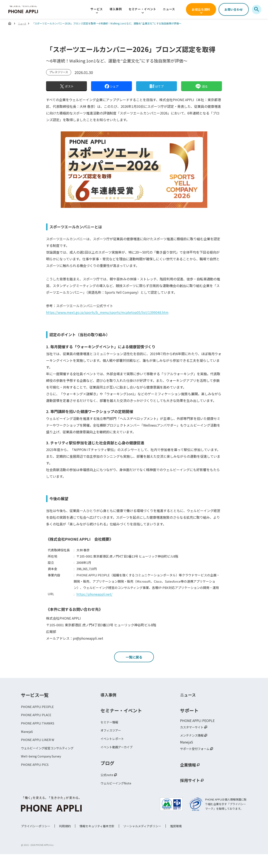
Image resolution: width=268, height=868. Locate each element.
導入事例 (116, 9)
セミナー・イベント (142, 9)
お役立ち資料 (201, 9)
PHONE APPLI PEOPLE (38, 718)
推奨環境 (176, 840)
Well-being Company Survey (43, 771)
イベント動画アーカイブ (119, 760)
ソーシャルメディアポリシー (142, 840)
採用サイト (192, 793)
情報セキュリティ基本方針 (97, 840)
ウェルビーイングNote (118, 797)
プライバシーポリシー (36, 840)
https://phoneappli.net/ (95, 594)
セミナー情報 (111, 734)
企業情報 (189, 778)
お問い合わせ (234, 9)
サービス (97, 9)
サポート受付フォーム (197, 761)
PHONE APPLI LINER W (39, 753)
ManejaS (27, 745)
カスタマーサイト (193, 739)
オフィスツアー (112, 742)
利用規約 (65, 840)
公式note (108, 788)
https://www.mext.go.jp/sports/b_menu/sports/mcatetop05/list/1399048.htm (107, 312)
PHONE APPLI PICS (36, 780)
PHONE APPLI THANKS (39, 736)
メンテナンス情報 (193, 747)
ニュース (169, 9)
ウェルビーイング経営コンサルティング (51, 762)
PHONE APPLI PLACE (37, 727)
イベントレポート (114, 751)
